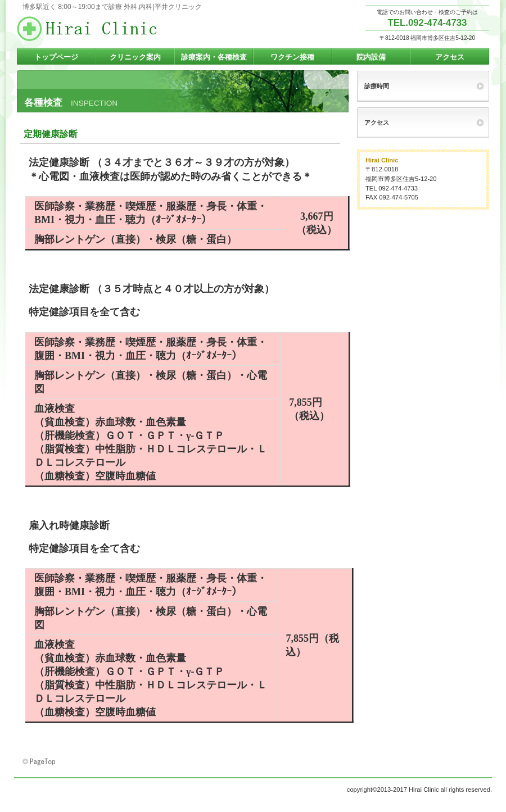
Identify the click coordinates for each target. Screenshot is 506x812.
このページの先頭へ (40, 762)
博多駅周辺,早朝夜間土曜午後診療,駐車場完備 (129, 29)
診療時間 (377, 86)
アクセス (377, 123)
